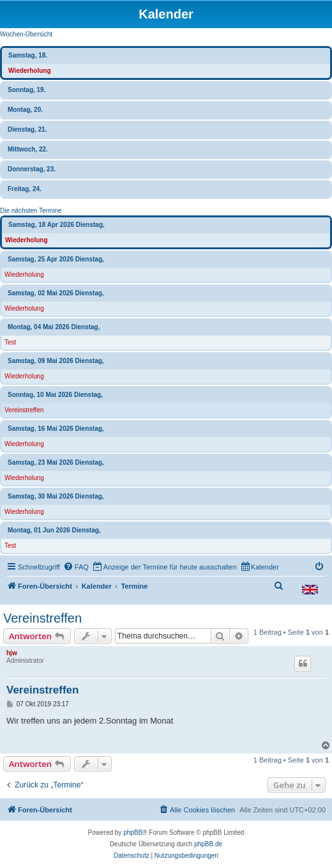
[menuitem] (76, 567)
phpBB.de (208, 844)
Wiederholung (30, 71)
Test (10, 342)
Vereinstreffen (24, 410)
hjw (12, 653)
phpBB (133, 833)
